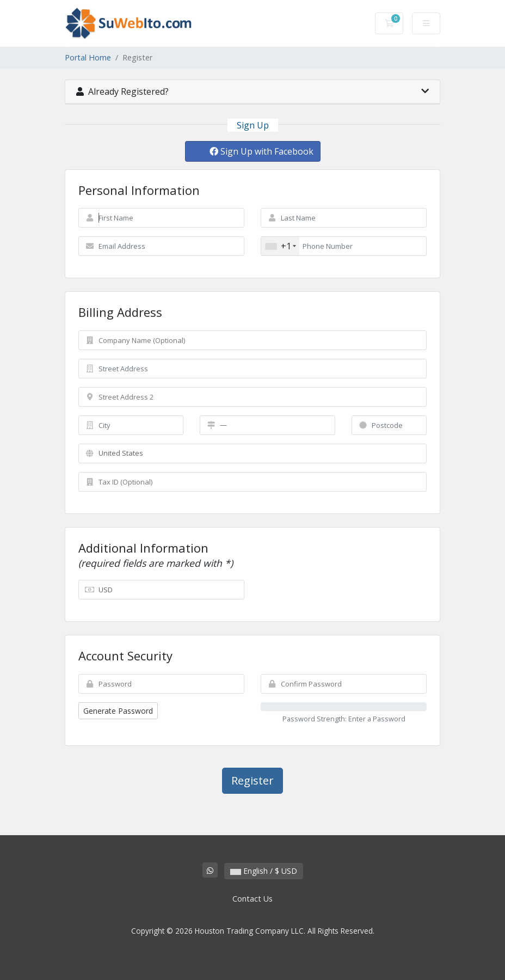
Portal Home (88, 57)
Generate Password (118, 711)
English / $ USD (264, 871)
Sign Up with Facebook (261, 151)
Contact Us (253, 899)
